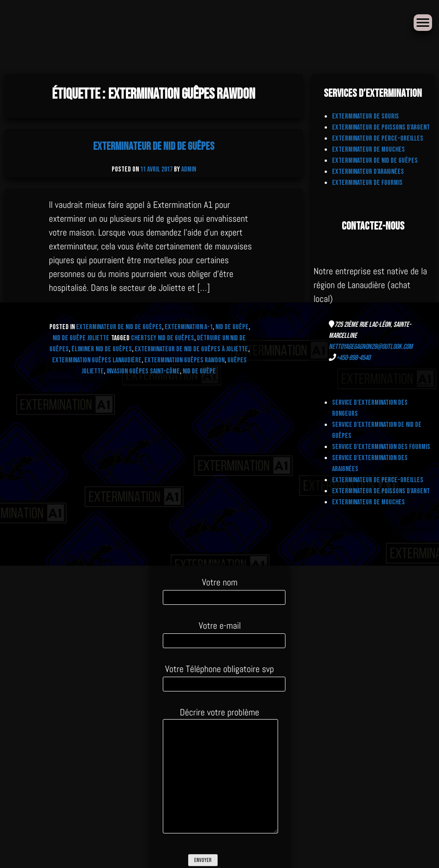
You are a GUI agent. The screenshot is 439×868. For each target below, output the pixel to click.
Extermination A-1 (189, 327)
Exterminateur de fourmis (367, 183)
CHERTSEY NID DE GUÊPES (163, 338)
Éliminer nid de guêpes (102, 349)
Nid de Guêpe (232, 327)
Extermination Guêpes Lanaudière (97, 360)
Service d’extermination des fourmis (381, 447)
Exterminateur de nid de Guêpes (154, 146)
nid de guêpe (199, 371)
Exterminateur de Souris (365, 116)
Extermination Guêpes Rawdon (184, 360)
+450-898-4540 (353, 358)
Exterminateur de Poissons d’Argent (381, 127)
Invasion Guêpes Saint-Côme (143, 371)
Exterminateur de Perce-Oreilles (378, 139)
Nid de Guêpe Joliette (81, 338)
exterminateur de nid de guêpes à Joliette (191, 349)
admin (189, 169)
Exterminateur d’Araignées (368, 172)
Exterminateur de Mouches (368, 150)
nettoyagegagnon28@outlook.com (371, 347)
